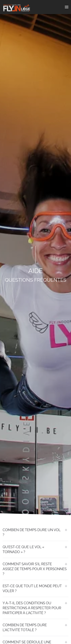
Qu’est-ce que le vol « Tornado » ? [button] (23, 549)
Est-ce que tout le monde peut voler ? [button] (32, 588)
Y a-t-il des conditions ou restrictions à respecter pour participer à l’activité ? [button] (32, 608)
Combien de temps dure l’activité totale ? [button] (25, 627)
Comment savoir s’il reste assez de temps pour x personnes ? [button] (35, 569)
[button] (67, 7)
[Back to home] (17, 7)
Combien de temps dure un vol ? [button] (32, 532)
